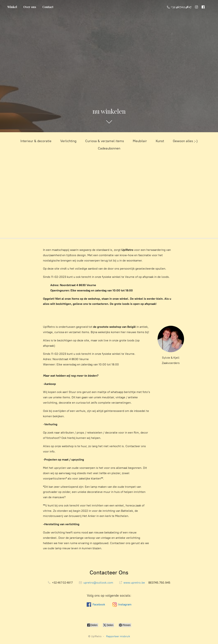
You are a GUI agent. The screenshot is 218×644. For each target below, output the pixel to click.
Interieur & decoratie (36, 141)
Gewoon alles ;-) (185, 141)
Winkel (12, 7)
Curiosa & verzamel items (105, 141)
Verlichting (68, 141)
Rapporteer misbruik (118, 636)
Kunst (160, 141)
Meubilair (140, 141)
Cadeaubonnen (109, 148)
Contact (48, 7)
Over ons (30, 7)
